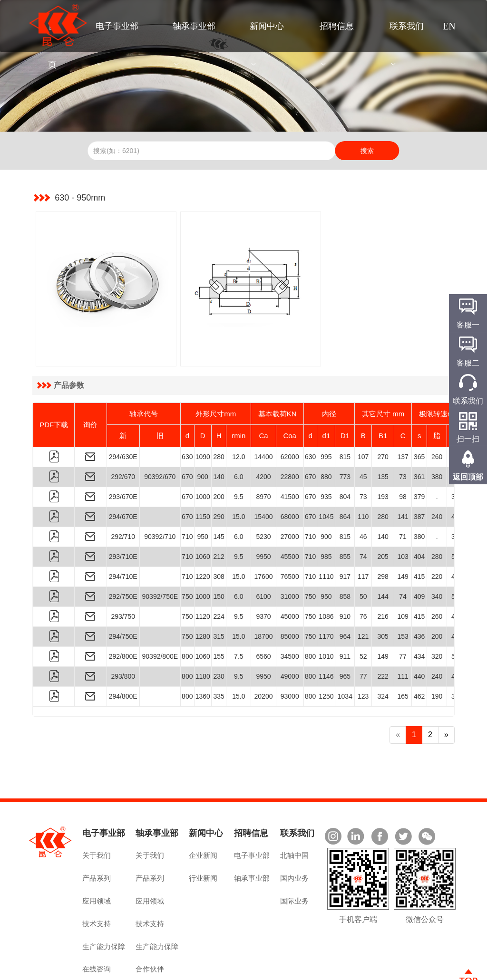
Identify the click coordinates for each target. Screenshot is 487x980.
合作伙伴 (150, 929)
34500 (290, 616)
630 (187, 417)
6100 (263, 557)
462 (419, 656)
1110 (326, 537)
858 (345, 557)
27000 (290, 497)
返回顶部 (468, 477)
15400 (264, 477)
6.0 (239, 437)
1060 (203, 517)
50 (363, 557)
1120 (203, 576)
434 (419, 616)
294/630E (123, 417)
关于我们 (97, 815)
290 (219, 477)
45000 (290, 576)
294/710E (123, 537)
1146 (326, 636)
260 (437, 417)
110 (363, 477)
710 (187, 497)
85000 (290, 596)
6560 (263, 616)
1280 (203, 596)
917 (345, 537)
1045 (326, 477)
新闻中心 (267, 26)
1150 (203, 477)
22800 (290, 437)
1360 (203, 656)
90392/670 (160, 437)
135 (383, 437)
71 (403, 497)
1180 (203, 636)
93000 (290, 656)
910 (345, 576)
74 (363, 517)
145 (219, 497)
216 (383, 576)
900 (203, 437)
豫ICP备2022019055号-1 (209, 969)
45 (363, 437)
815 (345, 417)
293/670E (123, 457)
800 (187, 616)
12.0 (239, 417)
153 (403, 596)
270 (383, 417)
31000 (290, 557)
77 (403, 616)
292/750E (123, 557)
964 (345, 596)
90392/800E (160, 616)
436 (419, 596)
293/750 (123, 576)
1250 (326, 656)
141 (403, 477)
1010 (326, 616)
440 (419, 636)
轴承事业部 (194, 26)
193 (383, 457)
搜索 (367, 151)
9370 (263, 576)
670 (187, 437)
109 (403, 576)
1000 (203, 457)
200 (219, 457)
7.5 (239, 616)
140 (219, 437)
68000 (290, 477)
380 (437, 437)
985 (326, 517)
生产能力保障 (104, 906)
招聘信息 (337, 26)
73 (403, 437)
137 (403, 417)
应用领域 (97, 860)
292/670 (123, 437)
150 (219, 557)
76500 (290, 537)
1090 (203, 417)
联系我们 (407, 26)
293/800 (123, 636)
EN (449, 26)
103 (403, 517)
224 (219, 576)
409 (419, 557)
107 (363, 417)
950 (203, 497)
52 (363, 616)
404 (419, 517)
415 (419, 537)
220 (437, 537)
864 (345, 477)
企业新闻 (203, 815)
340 (437, 557)
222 (383, 636)
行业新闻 (203, 838)
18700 (264, 596)
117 (363, 537)
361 (419, 437)
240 (437, 477)
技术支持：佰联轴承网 (425, 969)
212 (219, 517)
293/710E (123, 517)
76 (363, 576)
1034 (345, 656)
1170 (326, 596)
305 (383, 596)
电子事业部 (117, 26)
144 (383, 557)
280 (219, 417)
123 (363, 656)
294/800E (123, 656)
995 (326, 417)
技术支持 (97, 883)
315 (219, 596)
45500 (290, 517)
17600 (264, 537)
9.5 (239, 457)
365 (419, 417)
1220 (203, 537)
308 (219, 537)
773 (345, 437)
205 (383, 517)
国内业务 (294, 838)
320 (437, 616)
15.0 (239, 477)
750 (187, 557)
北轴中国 (294, 815)
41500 (290, 457)
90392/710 (160, 497)
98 (403, 457)
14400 (264, 417)
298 (383, 537)
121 (363, 596)
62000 (290, 417)
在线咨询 (97, 929)
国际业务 (294, 860)
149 (403, 537)
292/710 (123, 497)
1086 (326, 576)
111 (403, 636)
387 (419, 477)
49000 (290, 636)
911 (345, 616)
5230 (263, 497)
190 (437, 656)
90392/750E (160, 557)
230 (219, 636)
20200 (264, 656)
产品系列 (97, 838)
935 (326, 457)
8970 (263, 457)
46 (363, 497)
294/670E (123, 477)
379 (419, 457)
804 (345, 457)
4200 (263, 437)
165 (403, 656)
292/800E (123, 616)
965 (345, 636)
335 (219, 656)
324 (383, 656)
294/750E (123, 596)
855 (345, 517)
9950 (263, 517)
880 (326, 437)
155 (219, 616)
